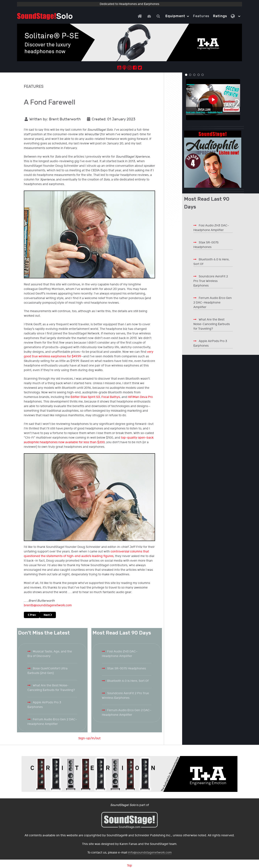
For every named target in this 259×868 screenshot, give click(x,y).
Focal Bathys (111, 397)
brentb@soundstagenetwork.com (48, 605)
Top (129, 866)
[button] (186, 75)
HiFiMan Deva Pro (140, 397)
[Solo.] (45, 16)
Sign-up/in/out (89, 738)
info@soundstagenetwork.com (150, 853)
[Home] (141, 16)
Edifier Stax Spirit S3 (85, 397)
